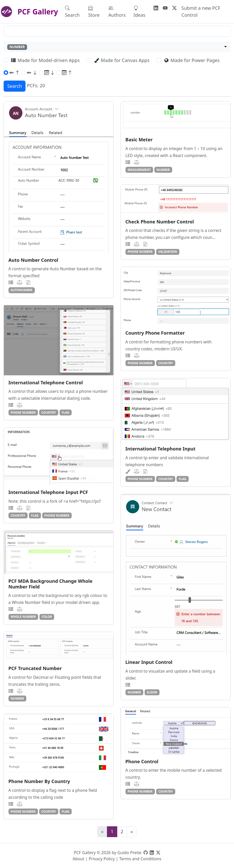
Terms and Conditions (140, 859)
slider (152, 692)
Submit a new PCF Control (201, 11)
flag (66, 412)
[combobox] (117, 47)
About (78, 859)
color (47, 617)
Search (72, 11)
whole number (23, 617)
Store (94, 11)
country (166, 363)
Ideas (139, 11)
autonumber (22, 290)
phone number (140, 251)
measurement (139, 170)
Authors (117, 11)
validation (168, 251)
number (163, 170)
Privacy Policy (102, 859)
